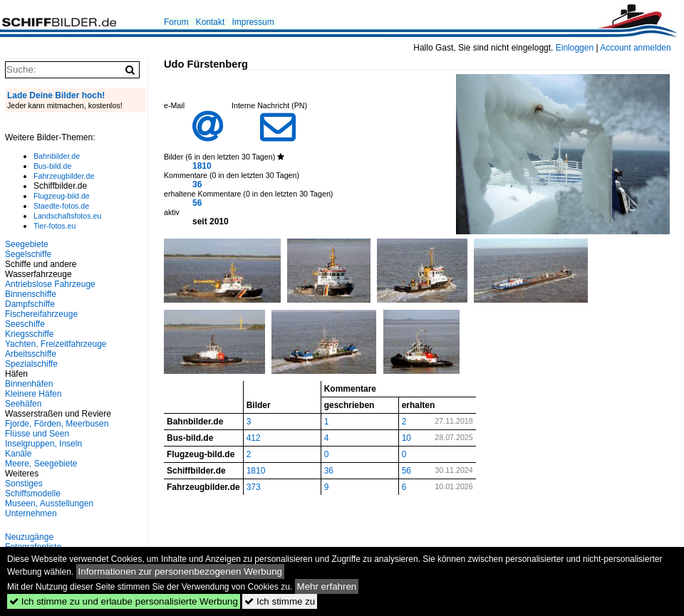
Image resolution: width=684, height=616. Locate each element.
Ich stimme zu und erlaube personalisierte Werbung (124, 601)
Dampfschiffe (30, 304)
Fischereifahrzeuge (41, 314)
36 (197, 184)
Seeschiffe (25, 324)
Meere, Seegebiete (41, 464)
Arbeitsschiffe (31, 354)
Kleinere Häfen (33, 394)
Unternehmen (31, 513)
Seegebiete (27, 244)
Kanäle (18, 454)
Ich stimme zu (280, 601)
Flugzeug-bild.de (62, 196)
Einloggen (575, 48)
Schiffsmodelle (33, 494)
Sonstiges (24, 484)
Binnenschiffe (31, 294)
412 (254, 438)
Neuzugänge (29, 537)
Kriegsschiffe (29, 334)
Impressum (253, 22)
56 (197, 203)
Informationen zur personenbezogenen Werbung (181, 571)
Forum (176, 22)
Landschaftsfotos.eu (67, 216)
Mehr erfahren (327, 586)
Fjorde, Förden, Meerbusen (57, 424)
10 (406, 438)
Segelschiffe (28, 254)
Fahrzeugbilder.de (64, 176)
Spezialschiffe (31, 364)
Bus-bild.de (52, 166)
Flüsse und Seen (37, 434)
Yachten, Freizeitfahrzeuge (56, 344)
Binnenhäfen (29, 384)
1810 (202, 166)
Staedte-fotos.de (61, 206)
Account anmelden (635, 48)
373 (254, 487)
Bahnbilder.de (57, 156)
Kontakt (211, 22)
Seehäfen (23, 404)
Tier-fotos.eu (55, 226)
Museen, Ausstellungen (49, 503)
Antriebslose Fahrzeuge (50, 284)
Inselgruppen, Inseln (43, 444)
